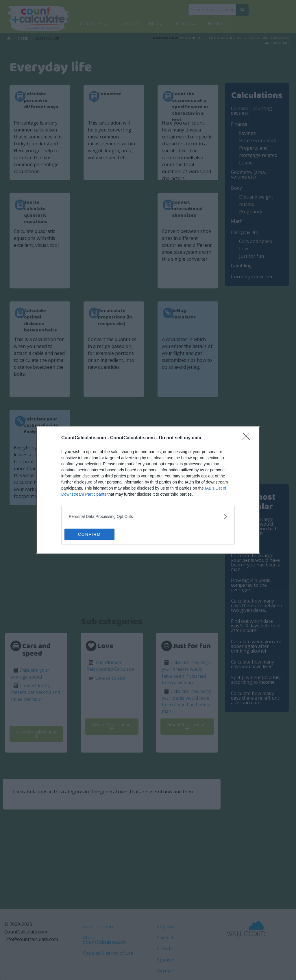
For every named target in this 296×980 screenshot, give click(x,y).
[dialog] (148, 490)
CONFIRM (92, 534)
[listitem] (148, 517)
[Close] (248, 438)
